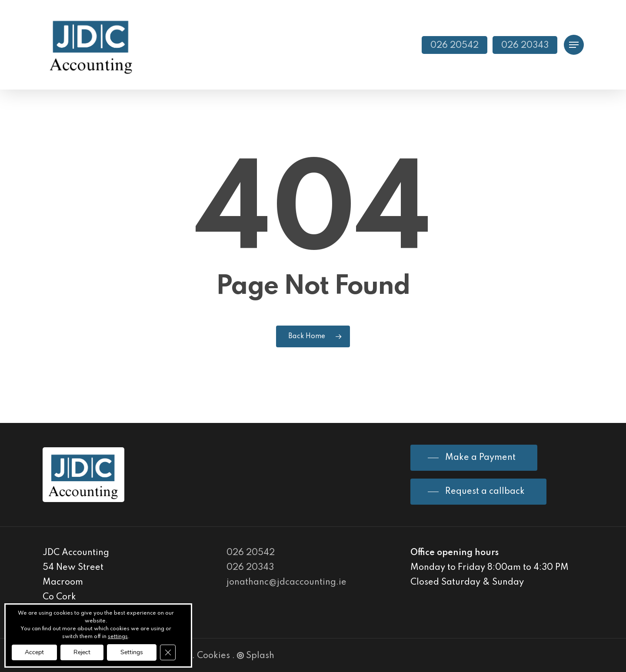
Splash (256, 656)
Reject (82, 652)
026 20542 (251, 553)
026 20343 (250, 568)
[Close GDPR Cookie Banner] (168, 652)
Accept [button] (34, 652)
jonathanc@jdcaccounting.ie (286, 582)
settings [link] (118, 637)
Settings (132, 652)
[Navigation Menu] (574, 45)
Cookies (213, 656)
